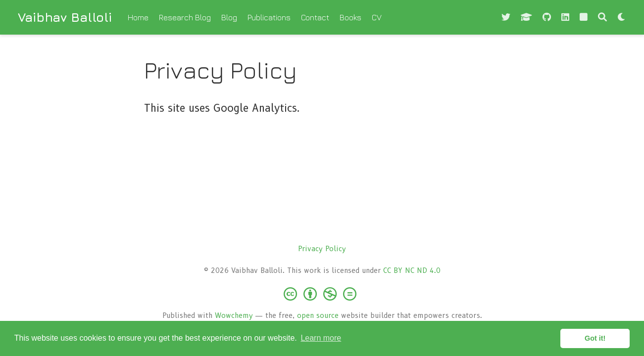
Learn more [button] (321, 338)
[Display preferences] (622, 18)
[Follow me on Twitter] (506, 18)
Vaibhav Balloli (65, 17)
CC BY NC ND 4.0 (412, 270)
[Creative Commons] (322, 293)
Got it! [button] (595, 338)
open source (318, 315)
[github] (547, 18)
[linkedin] (565, 18)
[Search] (602, 18)
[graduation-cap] (526, 18)
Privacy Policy (322, 249)
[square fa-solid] (584, 18)
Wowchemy (234, 315)
